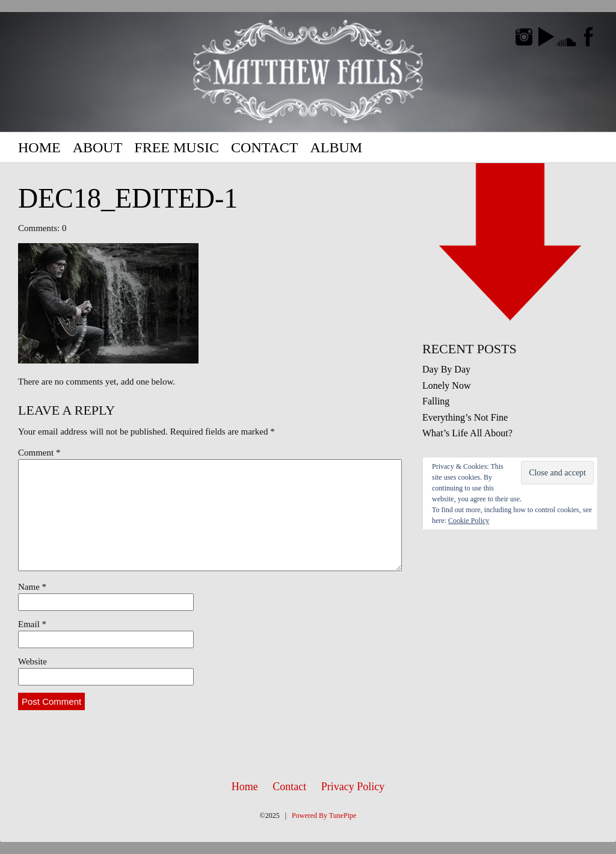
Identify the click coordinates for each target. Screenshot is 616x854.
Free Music (177, 147)
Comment (39, 453)
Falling (436, 401)
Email (32, 624)
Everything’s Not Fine (465, 417)
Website (32, 661)
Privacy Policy (353, 787)
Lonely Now (446, 385)
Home (39, 147)
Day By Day (446, 369)
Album (336, 147)
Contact (264, 147)
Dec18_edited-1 (128, 198)
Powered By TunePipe (324, 815)
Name (32, 587)
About (98, 147)
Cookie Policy (469, 521)
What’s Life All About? (467, 433)
